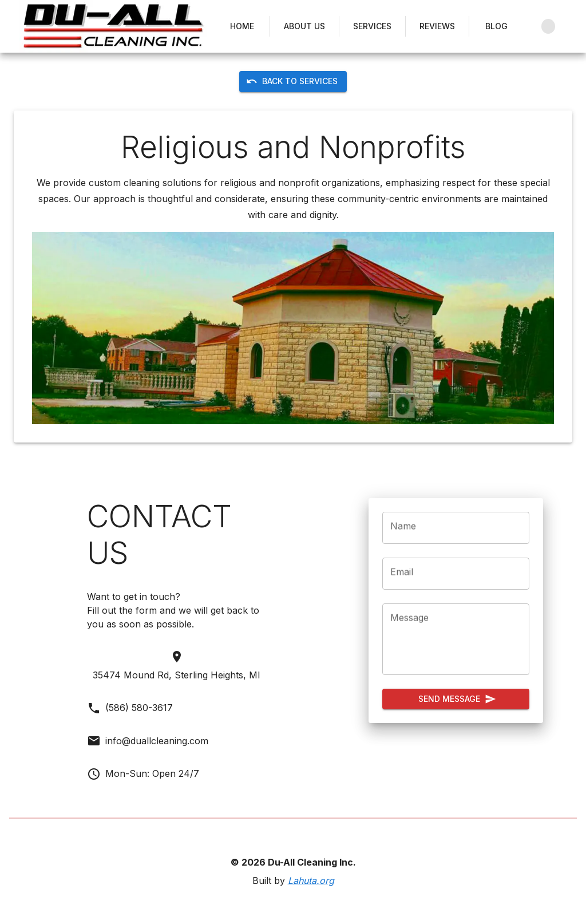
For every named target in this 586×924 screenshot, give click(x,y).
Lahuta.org (311, 880)
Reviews (437, 27)
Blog (497, 27)
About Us (304, 27)
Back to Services (293, 82)
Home (242, 27)
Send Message (456, 699)
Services (372, 27)
